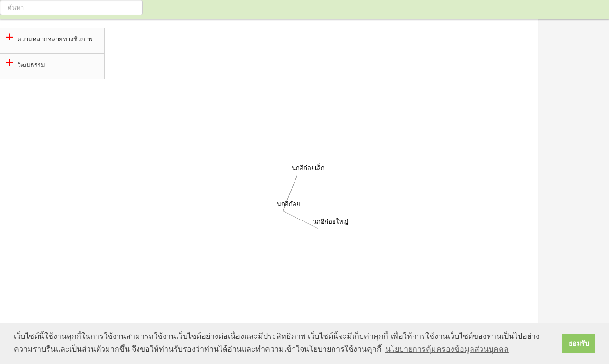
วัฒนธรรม (31, 65)
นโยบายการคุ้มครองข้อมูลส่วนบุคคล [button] (447, 349)
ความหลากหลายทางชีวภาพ (55, 39)
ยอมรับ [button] (579, 344)
